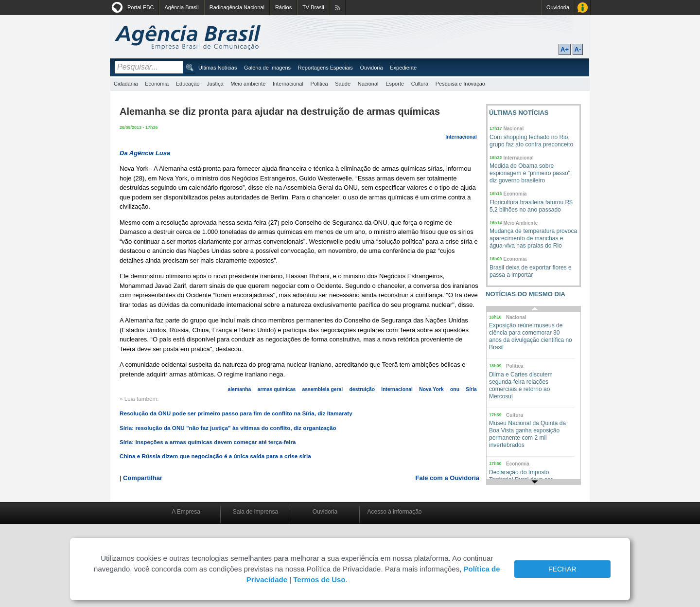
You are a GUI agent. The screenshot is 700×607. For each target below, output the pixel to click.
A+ (565, 49)
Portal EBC (140, 7)
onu (455, 389)
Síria (471, 389)
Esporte (395, 84)
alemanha (239, 389)
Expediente (403, 68)
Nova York (431, 389)
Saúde (343, 84)
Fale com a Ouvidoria (448, 478)
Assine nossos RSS (338, 8)
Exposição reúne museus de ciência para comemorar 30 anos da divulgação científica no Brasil (531, 336)
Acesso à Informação (583, 8)
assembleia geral (322, 389)
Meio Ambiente (521, 223)
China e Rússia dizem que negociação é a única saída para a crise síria (215, 456)
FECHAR (562, 569)
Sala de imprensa (255, 512)
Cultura (420, 84)
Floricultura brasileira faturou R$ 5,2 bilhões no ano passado (531, 206)
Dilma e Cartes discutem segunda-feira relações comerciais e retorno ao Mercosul (521, 385)
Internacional (288, 84)
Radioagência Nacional (237, 7)
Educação (188, 84)
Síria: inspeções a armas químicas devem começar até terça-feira (208, 442)
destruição (362, 389)
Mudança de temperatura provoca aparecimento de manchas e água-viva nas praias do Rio (533, 238)
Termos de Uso (319, 580)
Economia (157, 84)
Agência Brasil (181, 7)
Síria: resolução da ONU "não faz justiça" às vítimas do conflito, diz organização (228, 428)
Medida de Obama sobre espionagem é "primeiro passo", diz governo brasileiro (531, 173)
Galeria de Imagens (267, 68)
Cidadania (126, 84)
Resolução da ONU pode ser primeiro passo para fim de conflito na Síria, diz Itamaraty (236, 413)
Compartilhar (143, 478)
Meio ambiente (248, 84)
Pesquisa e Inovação (460, 84)
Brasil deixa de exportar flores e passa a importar (531, 271)
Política (319, 84)
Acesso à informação (394, 512)
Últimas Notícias (218, 68)
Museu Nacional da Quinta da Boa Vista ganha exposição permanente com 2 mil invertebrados (527, 434)
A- (578, 49)
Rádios (283, 7)
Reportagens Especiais (325, 68)
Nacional (368, 84)
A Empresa (186, 512)
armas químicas (277, 389)
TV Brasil (313, 7)
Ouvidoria (558, 7)
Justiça (215, 84)
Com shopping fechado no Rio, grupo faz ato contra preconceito (531, 141)
